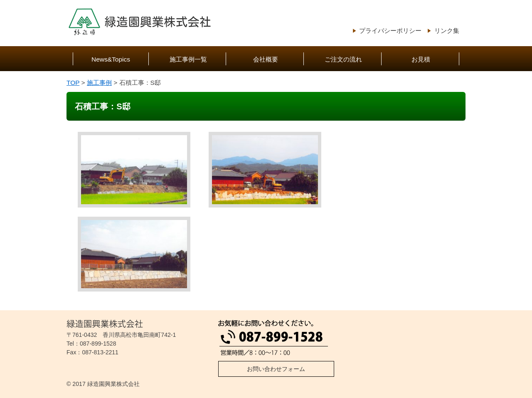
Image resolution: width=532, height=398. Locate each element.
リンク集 (447, 31)
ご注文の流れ (343, 59)
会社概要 (266, 59)
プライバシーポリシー (390, 31)
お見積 (421, 59)
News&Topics (111, 59)
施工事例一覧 (188, 59)
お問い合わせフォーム (276, 369)
